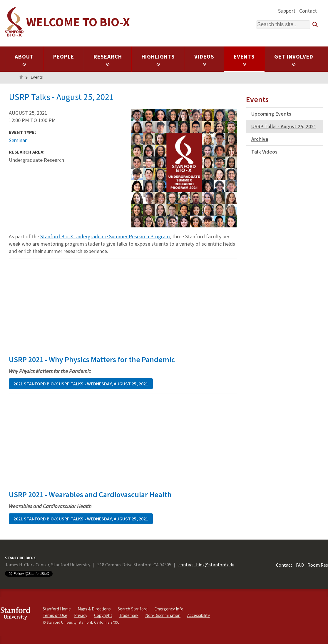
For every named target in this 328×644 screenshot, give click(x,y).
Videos (204, 60)
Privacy (81, 615)
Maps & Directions (94, 609)
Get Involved (294, 60)
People (64, 56)
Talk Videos (264, 152)
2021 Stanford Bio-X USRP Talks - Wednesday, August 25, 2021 (81, 384)
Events (244, 60)
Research (108, 60)
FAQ (300, 565)
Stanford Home (57, 609)
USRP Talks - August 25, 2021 (284, 126)
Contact (308, 11)
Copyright (103, 615)
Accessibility (199, 615)
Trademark (129, 615)
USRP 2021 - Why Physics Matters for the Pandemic (92, 359)
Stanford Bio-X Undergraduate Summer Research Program (105, 236)
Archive (260, 139)
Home (21, 78)
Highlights (158, 60)
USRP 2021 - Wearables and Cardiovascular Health (90, 494)
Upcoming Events (271, 114)
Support (287, 11)
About (24, 60)
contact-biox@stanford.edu (206, 565)
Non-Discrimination (163, 615)
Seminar (18, 140)
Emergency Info (169, 609)
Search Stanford (133, 609)
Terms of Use (55, 615)
